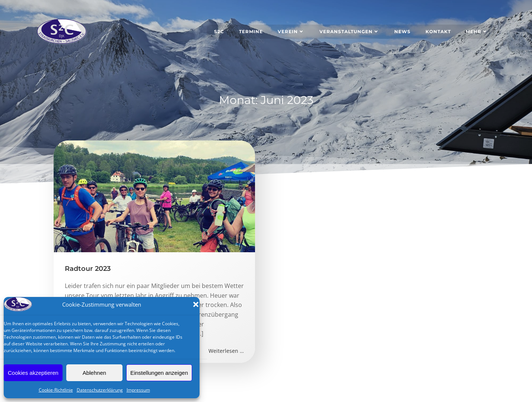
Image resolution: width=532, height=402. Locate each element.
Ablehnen (94, 373)
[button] (196, 304)
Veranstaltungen (349, 31)
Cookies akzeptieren (33, 373)
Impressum (138, 390)
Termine (251, 31)
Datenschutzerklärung (100, 390)
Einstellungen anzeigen (159, 373)
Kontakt (438, 31)
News (402, 31)
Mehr (477, 31)
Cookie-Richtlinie (56, 390)
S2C (219, 31)
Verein (291, 31)
